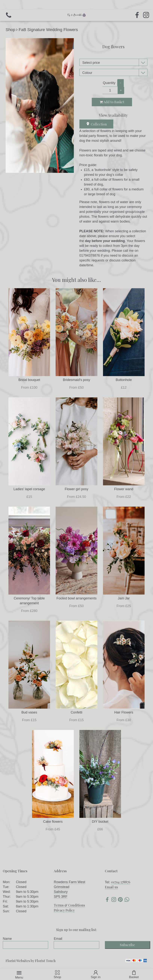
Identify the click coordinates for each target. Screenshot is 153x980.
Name (7, 939)
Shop (10, 30)
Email (58, 939)
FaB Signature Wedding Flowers (48, 30)
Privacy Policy (64, 910)
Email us (111, 887)
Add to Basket (112, 102)
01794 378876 (121, 882)
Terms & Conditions (69, 905)
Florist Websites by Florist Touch (31, 961)
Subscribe (127, 945)
